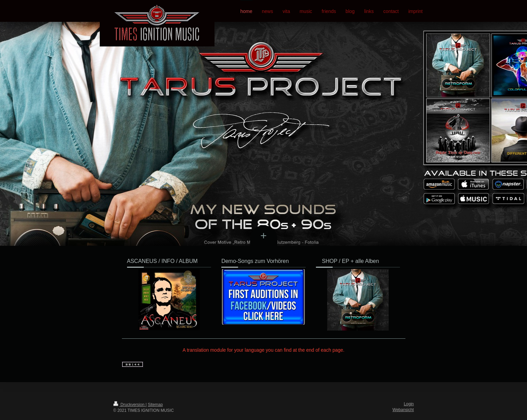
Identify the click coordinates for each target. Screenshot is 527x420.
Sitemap (155, 405)
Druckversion (130, 405)
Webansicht (403, 410)
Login (409, 404)
